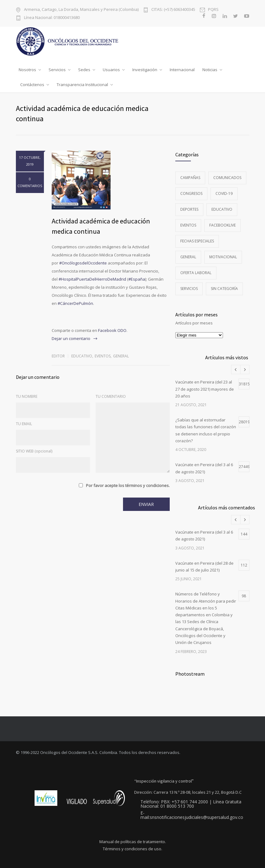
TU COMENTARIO (111, 396)
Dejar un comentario (71, 338)
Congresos (191, 193)
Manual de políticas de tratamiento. (133, 842)
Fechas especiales (197, 241)
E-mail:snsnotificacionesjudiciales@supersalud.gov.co (192, 815)
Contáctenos (32, 85)
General (121, 356)
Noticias (210, 70)
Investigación (145, 70)
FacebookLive (222, 225)
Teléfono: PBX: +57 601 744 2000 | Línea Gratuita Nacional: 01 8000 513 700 (191, 804)
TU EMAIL (24, 424)
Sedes (84, 70)
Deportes (189, 209)
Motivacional (223, 257)
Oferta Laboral (196, 273)
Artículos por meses (194, 323)
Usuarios (111, 70)
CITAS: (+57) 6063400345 (173, 9)
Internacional (182, 70)
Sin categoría (224, 289)
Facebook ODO (112, 330)
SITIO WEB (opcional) (34, 451)
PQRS (213, 9)
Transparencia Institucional (82, 85)
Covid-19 (224, 193)
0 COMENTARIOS (30, 182)
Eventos (103, 356)
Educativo (82, 356)
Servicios (57, 70)
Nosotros (27, 70)
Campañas (190, 178)
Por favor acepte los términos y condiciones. (128, 485)
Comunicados (227, 178)
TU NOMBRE (27, 396)
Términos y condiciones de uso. (132, 849)
